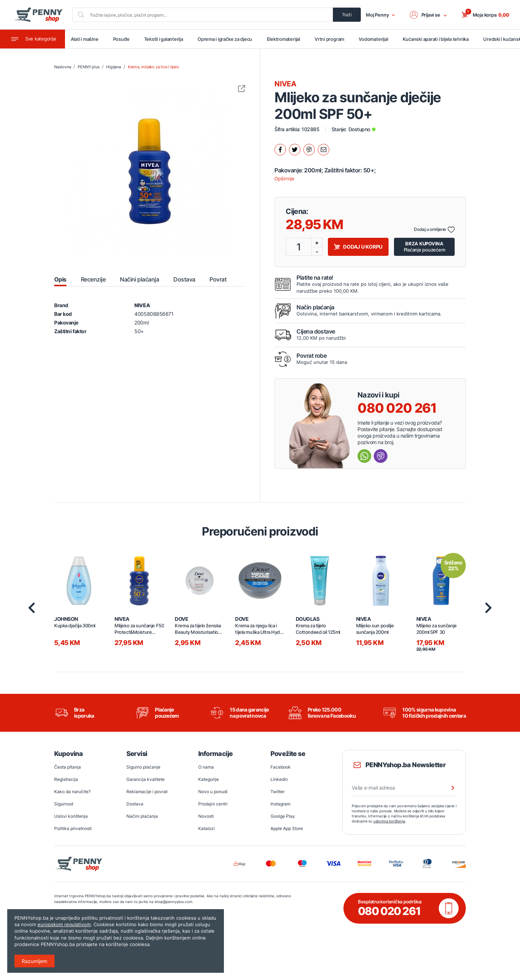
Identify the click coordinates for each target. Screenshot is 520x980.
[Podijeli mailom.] (324, 150)
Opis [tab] (60, 279)
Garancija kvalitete (146, 780)
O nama (206, 768)
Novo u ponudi (213, 792)
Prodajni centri (213, 805)
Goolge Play (283, 817)
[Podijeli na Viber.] (309, 150)
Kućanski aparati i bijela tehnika (437, 39)
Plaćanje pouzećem (424, 247)
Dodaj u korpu (358, 247)
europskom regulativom (64, 924)
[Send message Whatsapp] (364, 456)
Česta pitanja (68, 768)
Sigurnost (64, 805)
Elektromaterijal (285, 39)
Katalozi (207, 829)
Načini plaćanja (142, 817)
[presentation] (32, 608)
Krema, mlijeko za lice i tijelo (153, 67)
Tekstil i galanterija (165, 39)
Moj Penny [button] (380, 15)
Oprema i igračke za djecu (227, 39)
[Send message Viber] (381, 456)
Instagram (280, 805)
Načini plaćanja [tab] (139, 279)
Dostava (135, 805)
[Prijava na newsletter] (448, 788)
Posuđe (123, 39)
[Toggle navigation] (32, 39)
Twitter (278, 792)
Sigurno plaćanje (143, 768)
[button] (429, 15)
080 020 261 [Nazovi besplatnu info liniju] (397, 408)
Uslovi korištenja (71, 817)
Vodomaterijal (375, 39)
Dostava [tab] (184, 279)
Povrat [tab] (218, 279)
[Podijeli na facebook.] (280, 150)
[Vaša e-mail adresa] (404, 788)
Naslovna (62, 67)
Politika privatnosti (73, 829)
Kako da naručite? (72, 792)
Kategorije (209, 780)
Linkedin (279, 780)
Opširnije (284, 179)
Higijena (113, 67)
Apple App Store (287, 829)
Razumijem (34, 961)
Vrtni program (331, 39)
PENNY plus (88, 67)
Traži (347, 15)
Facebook (281, 768)
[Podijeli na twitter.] (295, 150)
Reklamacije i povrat (147, 792)
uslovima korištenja (389, 822)
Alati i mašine (86, 39)
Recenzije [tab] (93, 279)
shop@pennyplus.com (174, 902)
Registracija (66, 780)
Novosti (206, 817)
